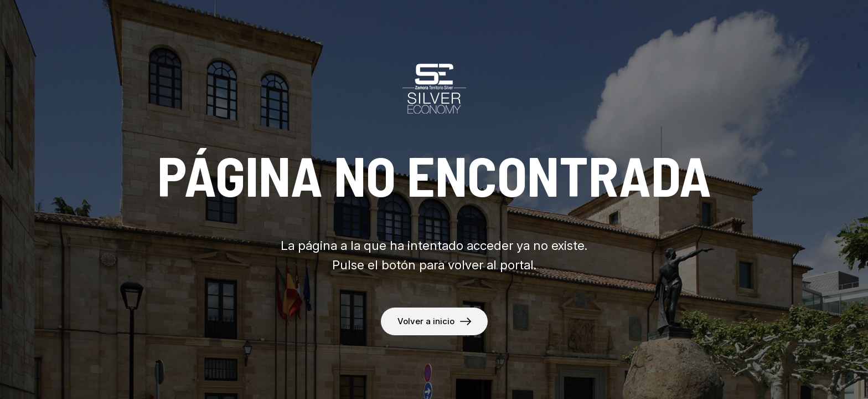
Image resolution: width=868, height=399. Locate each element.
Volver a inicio (426, 321)
